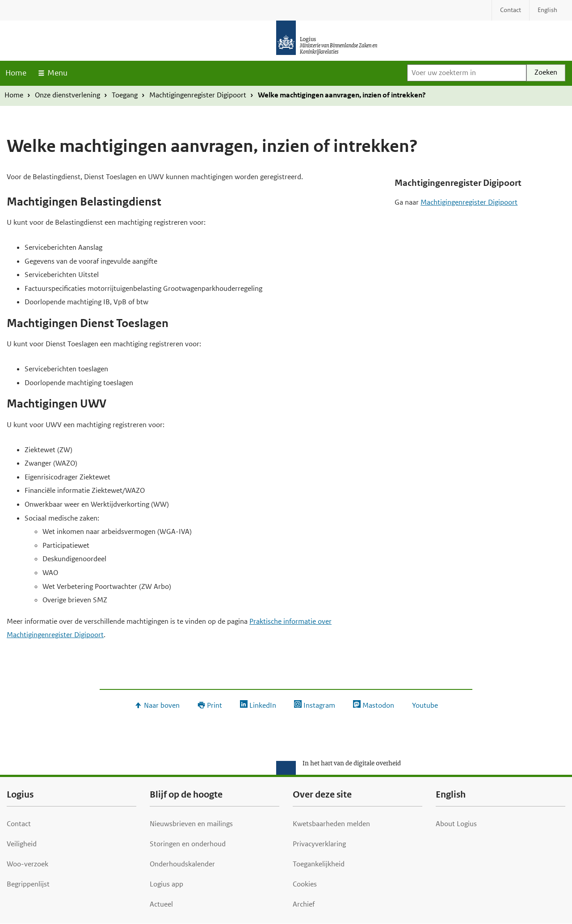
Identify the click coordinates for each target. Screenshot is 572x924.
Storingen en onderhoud (188, 844)
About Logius (456, 824)
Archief (304, 904)
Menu (57, 73)
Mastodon (378, 705)
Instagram (319, 705)
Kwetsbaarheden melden (331, 824)
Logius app (166, 884)
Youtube (425, 705)
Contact (19, 824)
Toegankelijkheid (319, 864)
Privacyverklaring (319, 844)
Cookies (305, 884)
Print (214, 705)
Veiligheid (22, 844)
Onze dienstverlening (67, 95)
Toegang (125, 95)
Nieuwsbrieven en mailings (191, 824)
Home (16, 73)
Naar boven (162, 705)
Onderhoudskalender (182, 864)
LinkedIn (263, 705)
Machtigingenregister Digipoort (198, 95)
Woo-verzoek (27, 864)
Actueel (161, 904)
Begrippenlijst (28, 884)
